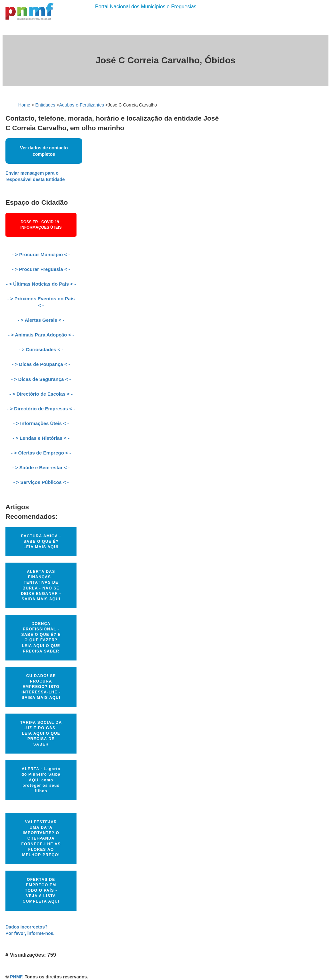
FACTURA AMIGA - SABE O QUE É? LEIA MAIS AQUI (41, 541)
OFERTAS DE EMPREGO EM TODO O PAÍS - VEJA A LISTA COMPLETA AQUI (41, 891)
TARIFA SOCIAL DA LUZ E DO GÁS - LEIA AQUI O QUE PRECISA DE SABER (41, 734)
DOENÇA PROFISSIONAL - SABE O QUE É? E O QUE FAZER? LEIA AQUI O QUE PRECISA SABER (41, 637)
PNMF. (17, 977)
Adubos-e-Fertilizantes (82, 105)
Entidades (45, 105)
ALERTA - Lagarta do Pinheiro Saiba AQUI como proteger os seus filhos (41, 780)
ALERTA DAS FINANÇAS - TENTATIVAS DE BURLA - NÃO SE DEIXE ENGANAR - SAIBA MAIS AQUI (41, 585)
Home (24, 105)
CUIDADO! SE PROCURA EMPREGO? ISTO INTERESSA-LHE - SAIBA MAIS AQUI (41, 687)
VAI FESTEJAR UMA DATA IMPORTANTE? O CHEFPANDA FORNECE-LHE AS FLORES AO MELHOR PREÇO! (41, 838)
